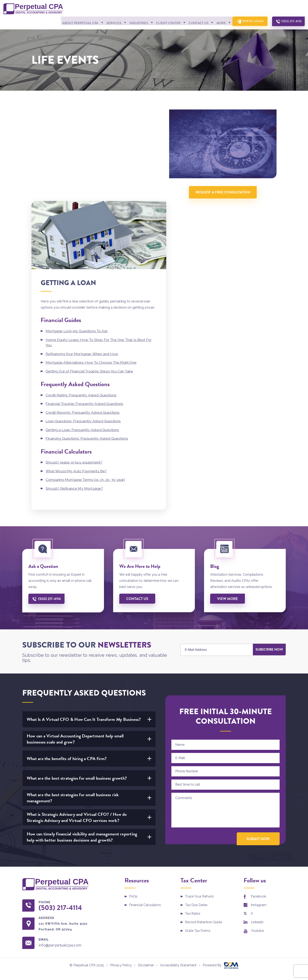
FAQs (133, 804)
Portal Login (249, 22)
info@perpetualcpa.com (61, 853)
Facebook (258, 804)
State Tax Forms (198, 839)
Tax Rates (193, 821)
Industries (131, 22)
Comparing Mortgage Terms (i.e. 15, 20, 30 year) (87, 387)
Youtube (257, 839)
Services (105, 22)
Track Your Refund (199, 804)
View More (228, 506)
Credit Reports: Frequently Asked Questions (85, 321)
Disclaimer (146, 873)
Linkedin (257, 830)
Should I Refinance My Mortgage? (76, 396)
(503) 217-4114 (290, 22)
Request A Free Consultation (227, 189)
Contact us (137, 506)
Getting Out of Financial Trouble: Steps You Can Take (92, 280)
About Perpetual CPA (70, 22)
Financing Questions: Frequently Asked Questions (90, 347)
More (215, 22)
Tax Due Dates (196, 813)
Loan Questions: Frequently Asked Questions (85, 329)
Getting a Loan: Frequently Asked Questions (85, 338)
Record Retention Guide (204, 830)
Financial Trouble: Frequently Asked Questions (87, 312)
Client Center (161, 22)
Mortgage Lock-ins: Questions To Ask (78, 240)
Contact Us (192, 22)
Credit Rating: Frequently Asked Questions (83, 304)
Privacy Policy (121, 873)
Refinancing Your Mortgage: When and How (84, 263)
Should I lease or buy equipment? (75, 370)
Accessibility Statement (178, 873)
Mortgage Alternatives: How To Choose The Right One (94, 271)
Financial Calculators (145, 813)
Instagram (259, 813)
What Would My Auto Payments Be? (78, 379)
